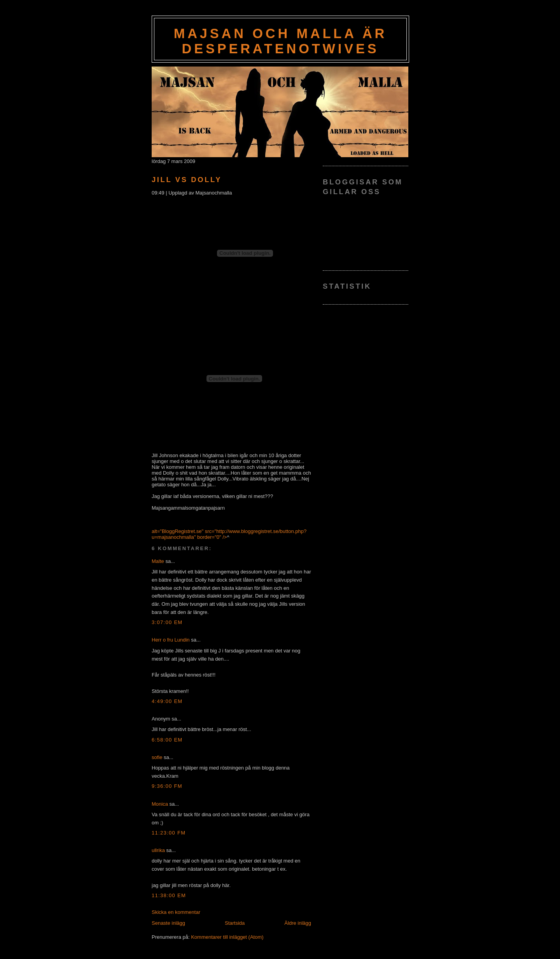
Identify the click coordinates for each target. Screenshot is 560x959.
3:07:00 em (167, 622)
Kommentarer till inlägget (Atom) (227, 937)
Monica (160, 804)
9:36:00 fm (167, 786)
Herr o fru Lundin (171, 640)
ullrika (158, 850)
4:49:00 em (167, 701)
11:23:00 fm (169, 833)
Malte (158, 561)
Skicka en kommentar (176, 912)
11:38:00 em (169, 895)
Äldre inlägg (298, 923)
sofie (157, 757)
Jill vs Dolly (187, 180)
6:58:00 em (167, 740)
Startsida (235, 923)
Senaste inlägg (168, 923)
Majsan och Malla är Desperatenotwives (281, 41)
